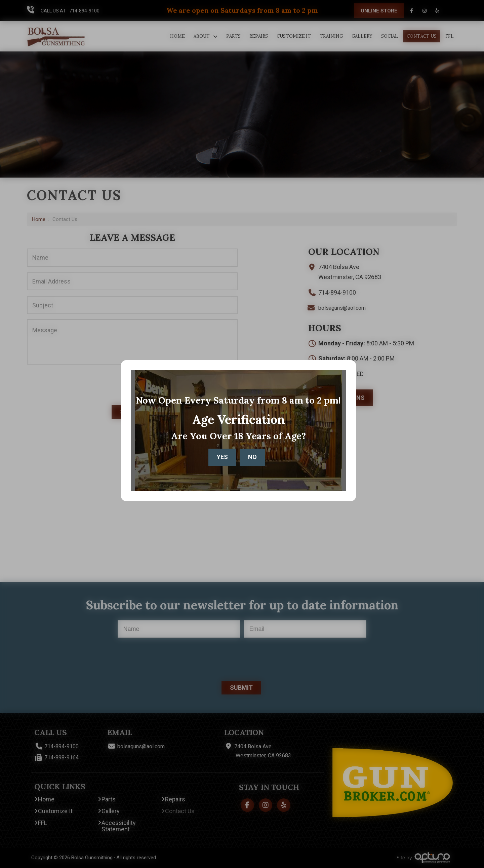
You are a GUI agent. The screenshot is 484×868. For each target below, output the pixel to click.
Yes (222, 457)
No (252, 457)
